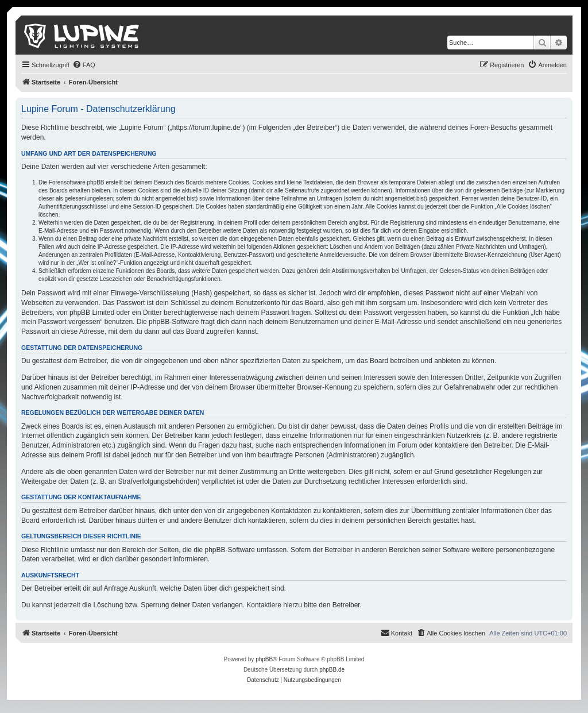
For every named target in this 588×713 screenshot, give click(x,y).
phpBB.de (332, 670)
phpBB (264, 659)
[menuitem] (84, 65)
